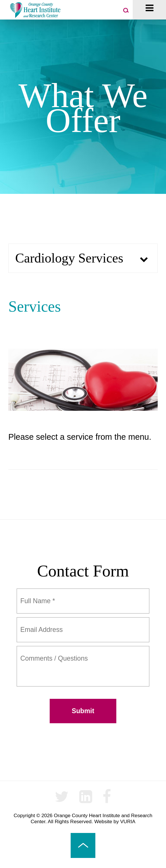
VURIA (128, 821)
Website (103, 821)
